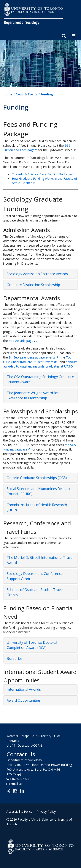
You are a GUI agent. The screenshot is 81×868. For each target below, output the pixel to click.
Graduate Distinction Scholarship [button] (33, 285)
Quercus (23, 745)
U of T (11, 745)
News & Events (26, 94)
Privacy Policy (46, 811)
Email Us (16, 784)
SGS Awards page (22, 341)
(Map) (17, 774)
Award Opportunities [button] (24, 700)
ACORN (37, 745)
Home (8, 94)
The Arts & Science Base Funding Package (43, 174)
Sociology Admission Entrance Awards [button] (37, 274)
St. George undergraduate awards (34, 357)
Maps (25, 736)
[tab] (40, 274)
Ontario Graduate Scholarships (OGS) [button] (37, 478)
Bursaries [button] (15, 659)
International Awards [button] (24, 689)
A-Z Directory (42, 736)
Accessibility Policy (19, 811)
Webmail (13, 736)
